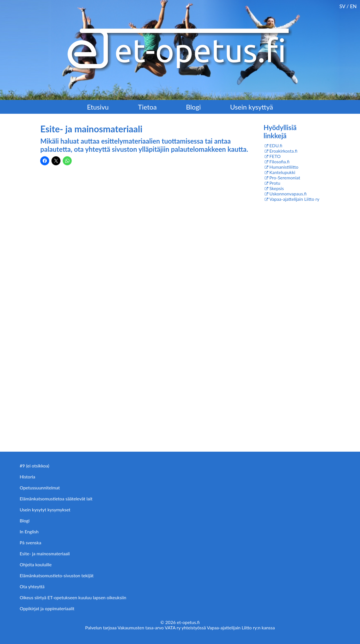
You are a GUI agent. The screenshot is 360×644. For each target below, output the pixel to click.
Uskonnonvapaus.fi (288, 194)
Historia (27, 477)
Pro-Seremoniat (285, 178)
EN (353, 6)
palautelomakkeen (199, 149)
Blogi (193, 107)
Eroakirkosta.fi (283, 151)
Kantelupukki (282, 172)
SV (342, 6)
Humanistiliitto (284, 167)
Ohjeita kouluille (36, 564)
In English (29, 532)
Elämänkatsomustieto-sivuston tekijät (57, 575)
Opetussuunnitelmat (40, 488)
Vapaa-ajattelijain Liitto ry (294, 199)
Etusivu (98, 107)
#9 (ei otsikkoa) (34, 466)
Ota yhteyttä (32, 586)
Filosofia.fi (280, 161)
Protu (275, 183)
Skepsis (277, 188)
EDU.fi (276, 145)
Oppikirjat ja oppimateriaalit (47, 608)
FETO (275, 156)
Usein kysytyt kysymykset (45, 510)
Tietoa (148, 107)
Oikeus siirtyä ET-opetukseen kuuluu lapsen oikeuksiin (73, 597)
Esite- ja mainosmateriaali (45, 553)
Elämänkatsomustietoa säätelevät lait (56, 499)
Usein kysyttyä (252, 107)
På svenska (31, 542)
